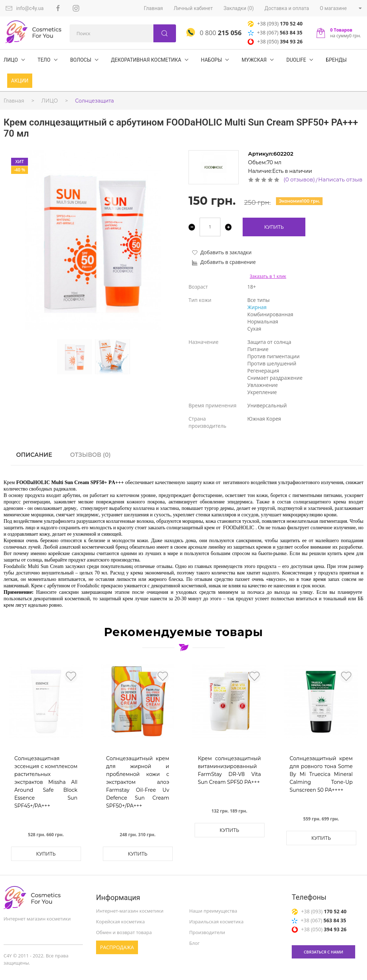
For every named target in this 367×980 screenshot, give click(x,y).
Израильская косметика (216, 922)
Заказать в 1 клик (268, 276)
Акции (20, 81)
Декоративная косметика (146, 60)
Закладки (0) (239, 8)
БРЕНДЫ (336, 60)
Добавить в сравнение (224, 262)
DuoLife (296, 60)
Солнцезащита (95, 101)
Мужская (254, 60)
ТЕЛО (44, 60)
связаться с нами (324, 952)
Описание (34, 455)
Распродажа (117, 947)
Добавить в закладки (222, 252)
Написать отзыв (340, 179)
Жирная (257, 307)
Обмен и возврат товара (124, 932)
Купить (274, 227)
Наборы (212, 60)
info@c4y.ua (25, 8)
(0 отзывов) (299, 179)
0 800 (214, 33)
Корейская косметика (120, 922)
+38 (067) (275, 32)
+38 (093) (275, 23)
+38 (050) (275, 41)
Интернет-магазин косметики (130, 911)
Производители (207, 932)
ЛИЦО (11, 60)
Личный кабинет (193, 8)
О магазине (333, 8)
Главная (153, 8)
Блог (194, 943)
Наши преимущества (213, 911)
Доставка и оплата (287, 8)
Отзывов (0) (90, 455)
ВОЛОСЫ (81, 60)
